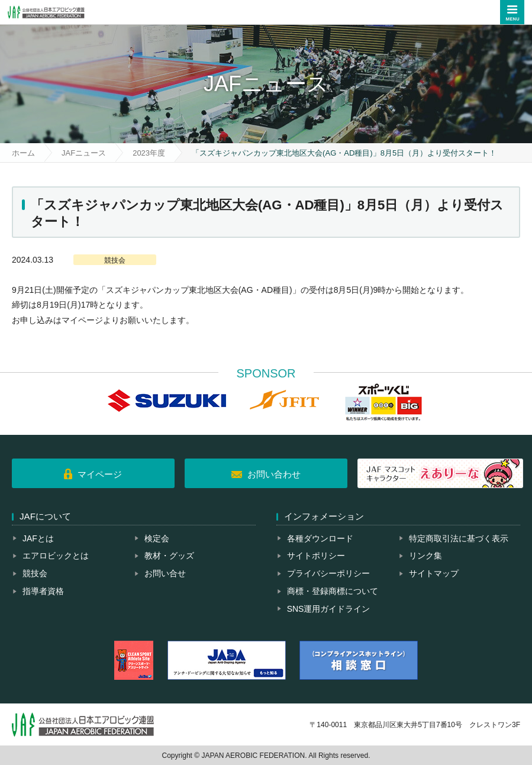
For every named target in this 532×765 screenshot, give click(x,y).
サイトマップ (434, 573)
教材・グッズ (169, 556)
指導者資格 (43, 591)
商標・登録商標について (333, 591)
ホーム (23, 153)
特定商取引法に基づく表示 (459, 538)
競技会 (35, 573)
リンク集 (425, 556)
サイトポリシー (316, 556)
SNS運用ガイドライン (329, 609)
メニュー (512, 12)
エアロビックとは (56, 556)
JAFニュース (84, 153)
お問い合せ (165, 573)
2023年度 (149, 153)
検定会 (157, 538)
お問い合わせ (274, 474)
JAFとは (38, 538)
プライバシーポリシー (328, 573)
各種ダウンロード (320, 538)
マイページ (100, 474)
